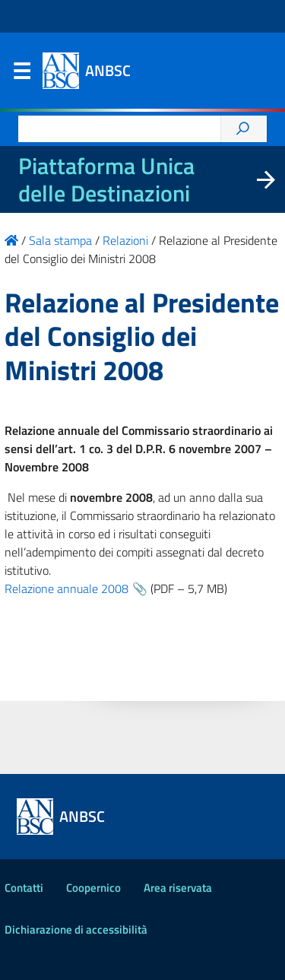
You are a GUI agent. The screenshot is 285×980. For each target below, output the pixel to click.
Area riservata (178, 888)
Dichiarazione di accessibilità (76, 929)
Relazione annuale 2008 (66, 588)
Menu (21, 75)
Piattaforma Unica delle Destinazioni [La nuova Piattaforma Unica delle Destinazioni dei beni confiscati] (106, 179)
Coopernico (93, 888)
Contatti (24, 888)
